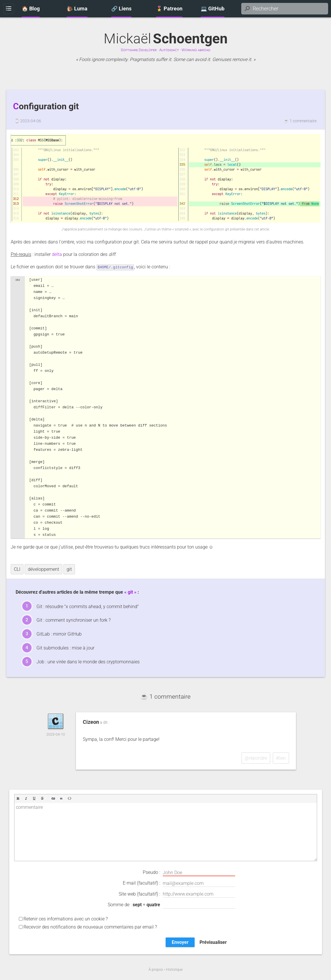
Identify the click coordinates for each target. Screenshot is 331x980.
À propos (156, 969)
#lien (281, 758)
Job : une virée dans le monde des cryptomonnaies (88, 661)
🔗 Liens (121, 9)
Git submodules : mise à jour (65, 648)
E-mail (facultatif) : (179, 883)
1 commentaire (303, 121)
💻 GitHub (213, 9)
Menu (9, 9)
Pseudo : (189, 872)
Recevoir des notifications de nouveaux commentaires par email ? (90, 927)
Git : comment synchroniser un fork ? (74, 620)
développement (43, 569)
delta (57, 254)
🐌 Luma (77, 9)
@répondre (256, 758)
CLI (17, 569)
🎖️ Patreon (169, 9)
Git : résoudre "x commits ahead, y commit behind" (88, 606)
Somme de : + (171, 905)
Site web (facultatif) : (177, 894)
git (69, 569)
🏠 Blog (31, 9)
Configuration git (46, 106)
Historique (174, 969)
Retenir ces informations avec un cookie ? (66, 919)
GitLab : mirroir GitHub (59, 634)
